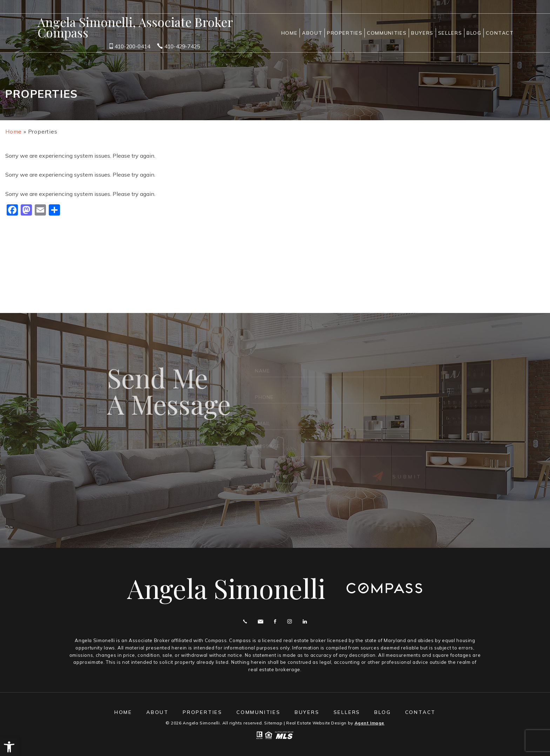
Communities (387, 33)
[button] (9, 747)
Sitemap (273, 723)
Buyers (422, 33)
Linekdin (305, 622)
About (312, 33)
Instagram (290, 622)
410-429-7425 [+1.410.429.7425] (179, 46)
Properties (345, 33)
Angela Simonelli (226, 588)
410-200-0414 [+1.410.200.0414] (130, 46)
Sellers (450, 33)
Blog (474, 33)
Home (290, 33)
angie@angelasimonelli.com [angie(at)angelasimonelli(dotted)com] (260, 622)
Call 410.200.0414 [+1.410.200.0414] (245, 622)
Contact (500, 33)
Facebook (275, 622)
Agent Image (370, 723)
